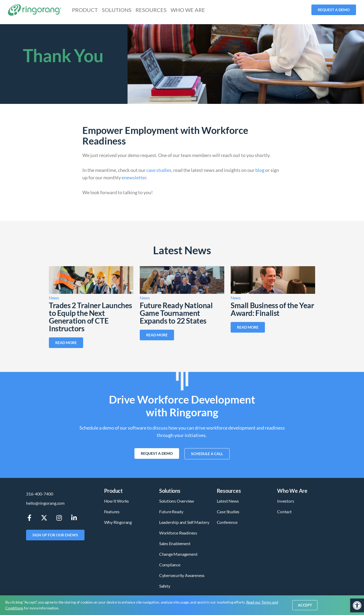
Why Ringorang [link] (118, 522)
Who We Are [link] (188, 10)
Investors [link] (285, 501)
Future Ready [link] (171, 512)
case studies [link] (159, 170)
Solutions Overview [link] (177, 501)
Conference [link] (227, 522)
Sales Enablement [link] (175, 543)
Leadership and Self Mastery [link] (184, 522)
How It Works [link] (117, 501)
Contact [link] (284, 512)
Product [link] (85, 10)
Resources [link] (151, 10)
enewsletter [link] (134, 177)
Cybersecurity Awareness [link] (182, 575)
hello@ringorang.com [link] (45, 503)
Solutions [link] (117, 10)
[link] (357, 605)
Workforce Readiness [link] (178, 533)
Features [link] (112, 512)
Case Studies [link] (228, 512)
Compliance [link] (170, 565)
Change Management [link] (178, 554)
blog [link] (260, 170)
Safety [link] (165, 586)
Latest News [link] (228, 501)
